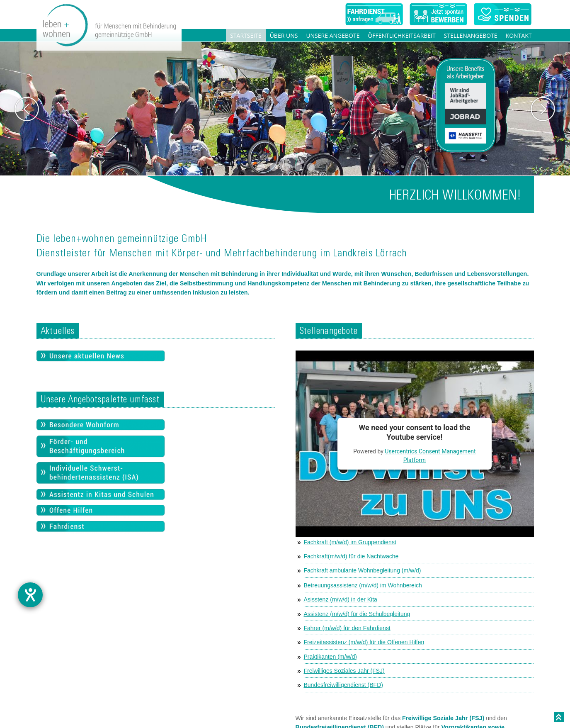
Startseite (246, 35)
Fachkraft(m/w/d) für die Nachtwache (351, 556)
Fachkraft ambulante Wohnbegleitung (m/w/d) (363, 570)
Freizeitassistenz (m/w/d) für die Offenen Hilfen (364, 642)
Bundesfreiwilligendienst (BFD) (343, 685)
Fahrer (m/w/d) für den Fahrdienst (347, 628)
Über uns (284, 35)
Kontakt (519, 35)
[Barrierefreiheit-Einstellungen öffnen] (30, 595)
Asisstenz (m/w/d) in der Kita (341, 599)
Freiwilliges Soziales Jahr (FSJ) (344, 671)
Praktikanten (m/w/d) (330, 657)
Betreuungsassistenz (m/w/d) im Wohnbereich (363, 585)
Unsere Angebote (333, 35)
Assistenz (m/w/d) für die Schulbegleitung (357, 614)
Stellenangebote (471, 35)
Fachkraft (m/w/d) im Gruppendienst (350, 542)
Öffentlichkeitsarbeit (401, 35)
